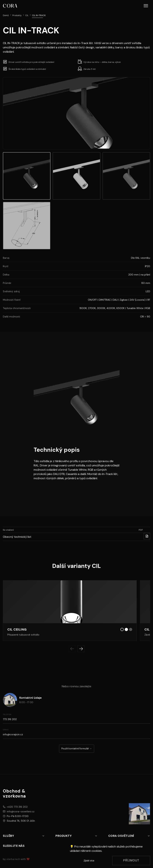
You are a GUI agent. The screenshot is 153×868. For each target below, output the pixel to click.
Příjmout (131, 860)
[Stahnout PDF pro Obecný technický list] (147, 536)
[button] (146, 6)
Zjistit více (89, 861)
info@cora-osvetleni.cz (21, 811)
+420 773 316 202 (17, 807)
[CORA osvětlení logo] (10, 6)
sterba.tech (13, 859)
